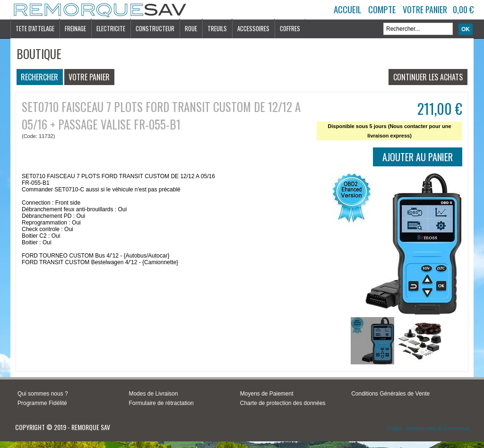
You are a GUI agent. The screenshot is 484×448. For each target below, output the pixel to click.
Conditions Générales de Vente (390, 394)
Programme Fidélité (42, 403)
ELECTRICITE (111, 28)
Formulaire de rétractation (161, 403)
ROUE (191, 28)
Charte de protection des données (283, 403)
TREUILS (217, 28)
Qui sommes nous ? (43, 394)
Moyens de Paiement (267, 394)
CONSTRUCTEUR (155, 28)
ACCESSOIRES (253, 28)
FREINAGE (75, 28)
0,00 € (463, 9)
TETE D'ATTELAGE (35, 28)
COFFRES (290, 28)
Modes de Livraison (153, 394)
